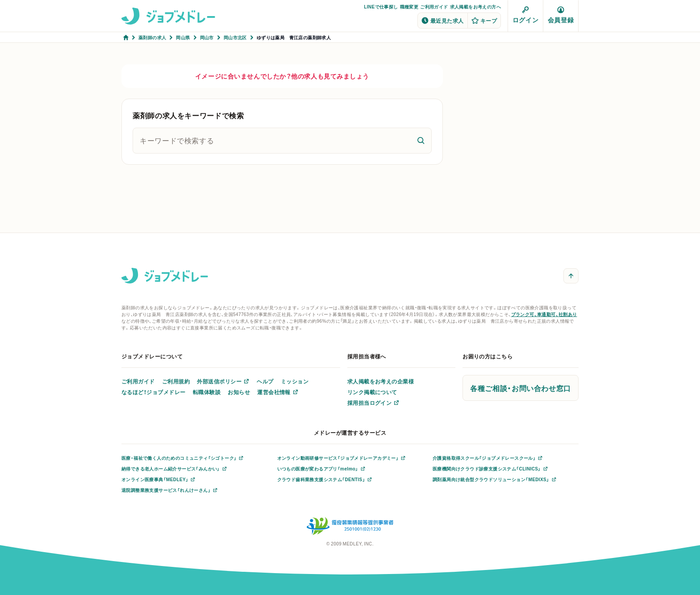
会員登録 (561, 15)
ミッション (295, 381)
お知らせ (239, 392)
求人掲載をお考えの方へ (475, 6)
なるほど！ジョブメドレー (154, 392)
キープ (484, 21)
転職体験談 (207, 392)
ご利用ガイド (434, 6)
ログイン (525, 15)
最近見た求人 (443, 21)
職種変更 (409, 6)
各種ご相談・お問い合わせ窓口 (521, 388)
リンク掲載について (372, 392)
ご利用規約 (176, 381)
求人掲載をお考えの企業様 (381, 381)
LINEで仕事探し (381, 6)
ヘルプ (265, 381)
